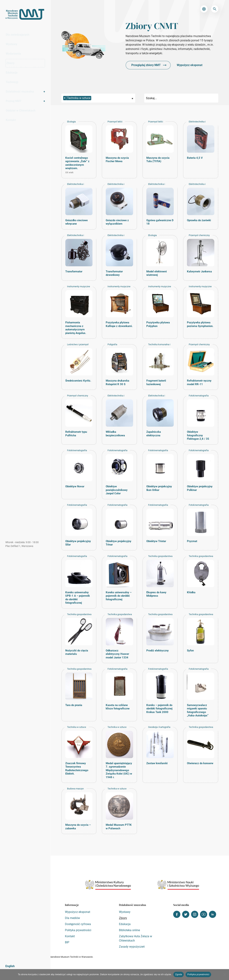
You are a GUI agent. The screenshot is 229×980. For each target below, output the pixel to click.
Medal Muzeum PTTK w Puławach (119, 827)
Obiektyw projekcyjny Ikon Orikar (159, 488)
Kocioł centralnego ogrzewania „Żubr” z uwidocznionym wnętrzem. (77, 163)
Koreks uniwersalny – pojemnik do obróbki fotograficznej (119, 596)
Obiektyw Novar (75, 486)
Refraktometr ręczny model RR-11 (199, 382)
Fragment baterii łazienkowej (156, 382)
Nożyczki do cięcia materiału (77, 652)
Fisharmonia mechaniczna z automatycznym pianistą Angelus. (76, 328)
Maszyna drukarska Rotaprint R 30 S (117, 382)
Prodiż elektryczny (158, 651)
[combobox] (98, 98)
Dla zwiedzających (18, 35)
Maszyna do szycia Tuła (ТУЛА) (158, 160)
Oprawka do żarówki (199, 220)
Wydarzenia (13, 54)
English (10, 966)
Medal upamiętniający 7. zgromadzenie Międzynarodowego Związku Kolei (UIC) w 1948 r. (119, 770)
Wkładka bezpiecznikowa (115, 434)
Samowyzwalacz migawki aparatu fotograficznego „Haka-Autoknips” (198, 710)
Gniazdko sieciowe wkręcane (76, 222)
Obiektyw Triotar (156, 541)
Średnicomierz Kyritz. (78, 381)
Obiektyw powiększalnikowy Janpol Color (117, 490)
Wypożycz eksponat (190, 65)
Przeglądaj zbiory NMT (146, 65)
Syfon (190, 651)
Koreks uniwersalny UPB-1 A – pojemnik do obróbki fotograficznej (78, 598)
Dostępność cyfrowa (78, 924)
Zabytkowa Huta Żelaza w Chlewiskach (136, 938)
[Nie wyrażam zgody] (225, 974)
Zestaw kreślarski (157, 763)
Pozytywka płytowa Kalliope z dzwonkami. (119, 324)
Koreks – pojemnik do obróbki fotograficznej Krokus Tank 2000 (159, 709)
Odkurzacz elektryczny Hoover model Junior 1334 (117, 654)
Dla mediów (72, 918)
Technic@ (12, 82)
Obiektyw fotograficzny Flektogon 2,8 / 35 (198, 435)
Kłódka (191, 592)
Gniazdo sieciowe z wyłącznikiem (117, 222)
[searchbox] (92, 98)
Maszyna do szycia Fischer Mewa (117, 160)
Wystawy (11, 44)
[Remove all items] (132, 98)
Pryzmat (192, 541)
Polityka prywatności (78, 930)
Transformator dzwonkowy (114, 273)
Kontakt (11, 120)
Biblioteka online (129, 930)
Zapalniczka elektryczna (154, 434)
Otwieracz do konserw (200, 763)
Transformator (74, 271)
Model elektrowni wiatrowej (157, 273)
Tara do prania (74, 705)
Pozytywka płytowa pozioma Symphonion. (200, 324)
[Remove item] (65, 98)
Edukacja (12, 73)
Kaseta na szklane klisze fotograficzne (118, 707)
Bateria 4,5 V (195, 158)
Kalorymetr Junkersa (199, 271)
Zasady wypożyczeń (132, 947)
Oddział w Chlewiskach (21, 111)
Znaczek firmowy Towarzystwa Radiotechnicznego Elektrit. (77, 769)
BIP (67, 942)
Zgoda (179, 974)
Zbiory (15, 63)
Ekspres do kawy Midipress (156, 594)
